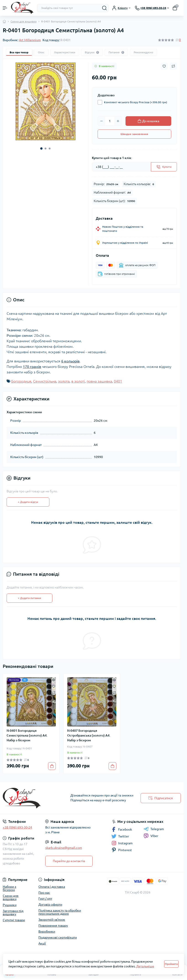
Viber (151, 836)
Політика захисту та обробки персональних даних (60, 912)
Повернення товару (53, 926)
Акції (42, 943)
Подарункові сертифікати (58, 937)
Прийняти (171, 964)
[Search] (104, 8)
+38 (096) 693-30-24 (17, 827)
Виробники (47, 931)
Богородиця (21, 381)
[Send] (164, 167)
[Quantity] (110, 121)
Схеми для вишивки (24, 21)
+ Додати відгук (28, 502)
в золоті (78, 381)
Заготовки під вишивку (13, 913)
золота (64, 381)
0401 (118, 381)
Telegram (154, 829)
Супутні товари (14, 920)
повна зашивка (99, 381)
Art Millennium (30, 40)
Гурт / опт (45, 899)
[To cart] (52, 766)
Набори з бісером (9, 888)
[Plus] (118, 121)
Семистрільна (45, 381)
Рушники (10, 905)
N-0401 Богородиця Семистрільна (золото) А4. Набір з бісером (27, 735)
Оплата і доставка (52, 887)
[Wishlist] (54, 686)
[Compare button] (173, 66)
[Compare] (54, 692)
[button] (41, 148)
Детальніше (145, 966)
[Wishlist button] (164, 66)
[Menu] (5, 8)
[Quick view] (54, 680)
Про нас (44, 893)
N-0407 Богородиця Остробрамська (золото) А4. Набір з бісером (89, 735)
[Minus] (102, 121)
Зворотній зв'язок (52, 920)
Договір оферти (50, 904)
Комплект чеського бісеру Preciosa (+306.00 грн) (134, 102)
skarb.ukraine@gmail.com (64, 848)
